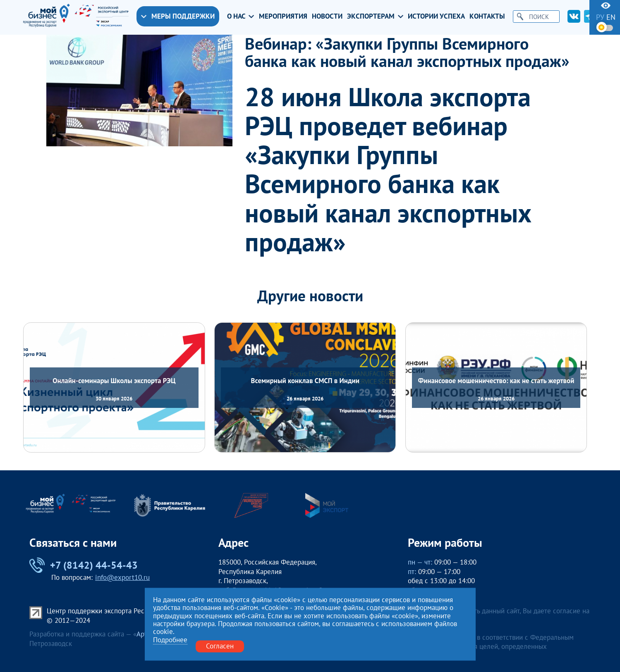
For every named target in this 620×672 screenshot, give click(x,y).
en (611, 17)
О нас (241, 16)
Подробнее (170, 640)
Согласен (220, 646)
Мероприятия (283, 16)
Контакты (487, 16)
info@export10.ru (122, 577)
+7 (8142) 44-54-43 (84, 565)
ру (600, 17)
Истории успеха (436, 16)
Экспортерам (375, 16)
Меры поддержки (178, 16)
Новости (327, 16)
